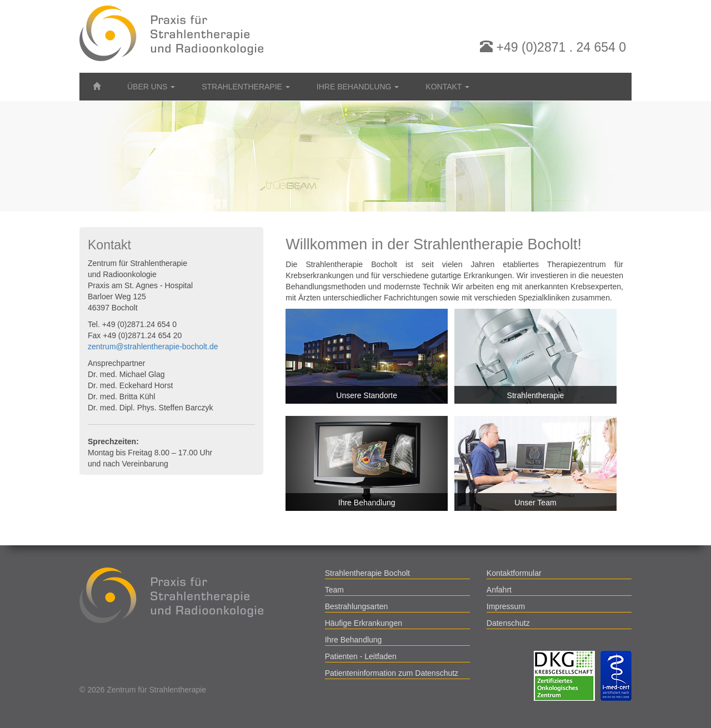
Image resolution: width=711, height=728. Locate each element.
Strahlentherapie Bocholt (367, 573)
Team (334, 590)
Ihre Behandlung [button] (358, 87)
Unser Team (535, 503)
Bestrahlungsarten (357, 606)
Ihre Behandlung (367, 503)
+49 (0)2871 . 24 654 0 (553, 47)
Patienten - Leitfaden (361, 656)
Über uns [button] (151, 87)
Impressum (506, 606)
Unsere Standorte (367, 395)
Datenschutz (508, 623)
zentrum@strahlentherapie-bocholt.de (153, 347)
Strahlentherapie (536, 395)
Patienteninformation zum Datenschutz (392, 673)
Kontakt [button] (447, 87)
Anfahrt (499, 590)
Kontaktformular (514, 573)
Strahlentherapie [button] (246, 87)
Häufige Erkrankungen (364, 623)
